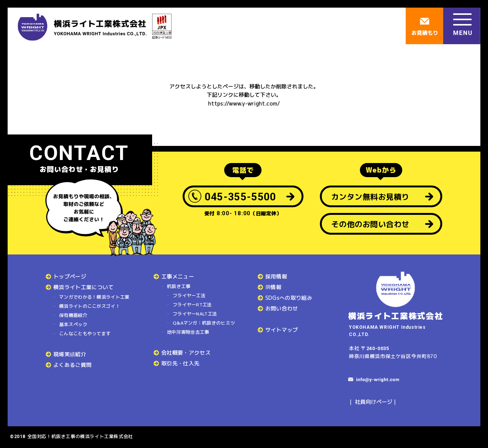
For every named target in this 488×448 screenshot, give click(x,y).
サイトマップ (282, 330)
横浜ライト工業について (83, 287)
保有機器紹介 (73, 315)
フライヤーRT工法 (192, 305)
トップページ (70, 276)
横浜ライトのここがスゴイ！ (90, 306)
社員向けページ (374, 402)
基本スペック (73, 324)
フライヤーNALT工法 (195, 314)
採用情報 (276, 276)
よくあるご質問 (72, 365)
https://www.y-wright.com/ (244, 103)
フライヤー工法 (189, 295)
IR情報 (273, 287)
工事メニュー (178, 276)
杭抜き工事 (179, 286)
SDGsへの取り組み (289, 298)
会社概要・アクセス (186, 353)
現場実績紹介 (70, 354)
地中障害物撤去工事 (188, 332)
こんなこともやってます (85, 334)
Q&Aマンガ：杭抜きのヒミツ (204, 323)
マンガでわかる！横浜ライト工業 (94, 297)
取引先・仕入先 (180, 363)
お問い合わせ (282, 308)
